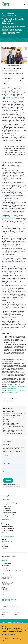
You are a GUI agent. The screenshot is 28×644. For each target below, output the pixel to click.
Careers (16, 614)
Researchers (5, 543)
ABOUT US (4, 560)
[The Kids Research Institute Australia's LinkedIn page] (15, 600)
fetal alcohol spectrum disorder (15, 97)
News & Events (11, 13)
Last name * (6, 463)
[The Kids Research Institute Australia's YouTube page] (12, 600)
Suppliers (4, 545)
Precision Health (6, 508)
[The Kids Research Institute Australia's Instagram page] (6, 600)
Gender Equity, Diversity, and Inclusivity (11, 571)
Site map (3, 617)
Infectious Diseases (6, 507)
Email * (5, 471)
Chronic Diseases (6, 505)
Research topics (5, 516)
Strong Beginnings (6, 510)
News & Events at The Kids (9, 16)
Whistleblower (5, 612)
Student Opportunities (7, 530)
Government (5, 547)
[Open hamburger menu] (24, 5)
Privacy (16, 610)
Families (4, 539)
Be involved (5, 520)
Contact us (4, 532)
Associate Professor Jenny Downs (12, 218)
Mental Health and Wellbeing (9, 512)
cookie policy (12, 634)
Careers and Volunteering (8, 528)
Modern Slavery (18, 612)
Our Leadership (5, 565)
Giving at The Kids (6, 525)
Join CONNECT (5, 523)
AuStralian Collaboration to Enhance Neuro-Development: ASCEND (14, 391)
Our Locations (5, 569)
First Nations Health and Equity (9, 503)
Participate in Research (7, 527)
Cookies (3, 614)
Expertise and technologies (8, 514)
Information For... (8, 536)
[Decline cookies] (23, 639)
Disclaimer (4, 610)
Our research (6, 500)
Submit (8, 480)
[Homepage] (5, 5)
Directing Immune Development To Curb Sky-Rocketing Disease (13, 387)
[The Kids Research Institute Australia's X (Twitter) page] (9, 600)
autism (18, 258)
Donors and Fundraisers (7, 541)
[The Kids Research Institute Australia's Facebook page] (3, 600)
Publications (5, 567)
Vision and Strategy (6, 563)
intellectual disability (18, 99)
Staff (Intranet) (5, 549)
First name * (7, 456)
